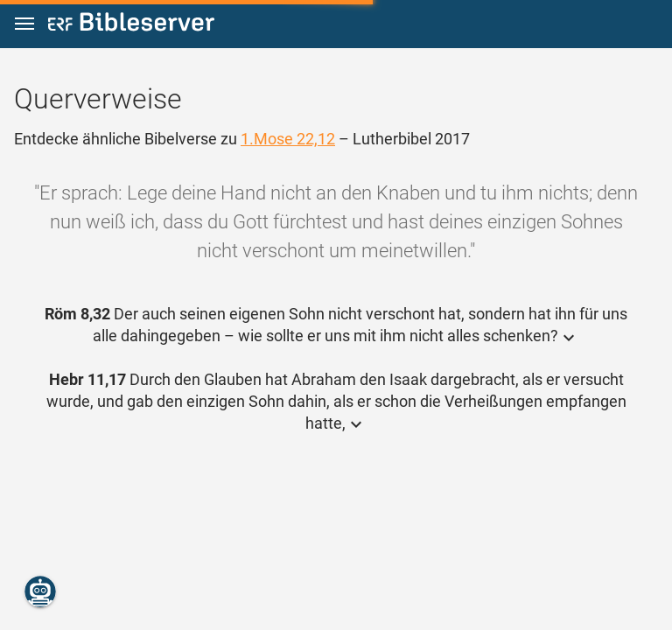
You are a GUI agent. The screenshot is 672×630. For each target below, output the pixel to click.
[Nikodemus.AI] (40, 591)
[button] (24, 24)
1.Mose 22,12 (288, 139)
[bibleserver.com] (131, 25)
